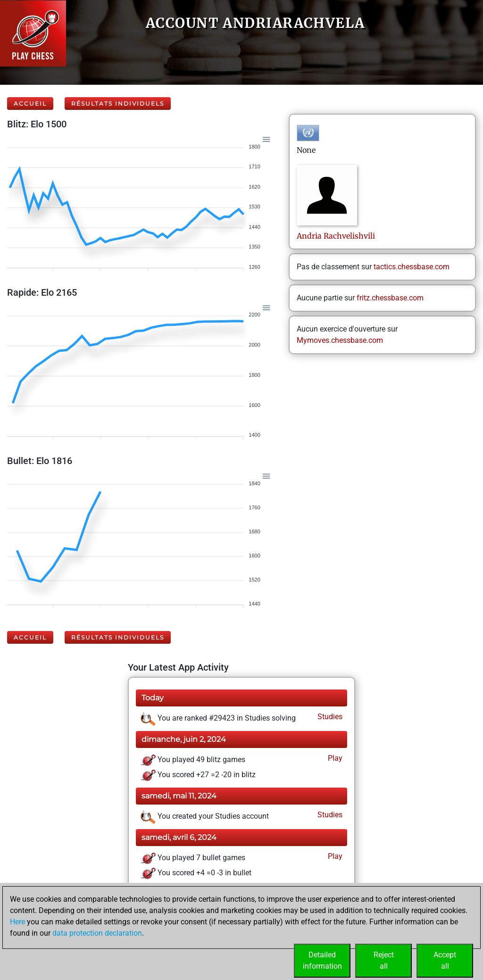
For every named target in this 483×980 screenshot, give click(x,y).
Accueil (30, 104)
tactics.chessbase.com (412, 267)
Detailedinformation (322, 960)
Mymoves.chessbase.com (340, 340)
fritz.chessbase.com (390, 298)
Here (17, 922)
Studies (329, 717)
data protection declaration (97, 933)
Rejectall (384, 960)
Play (334, 758)
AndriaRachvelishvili (336, 236)
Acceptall (445, 960)
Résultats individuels (118, 104)
